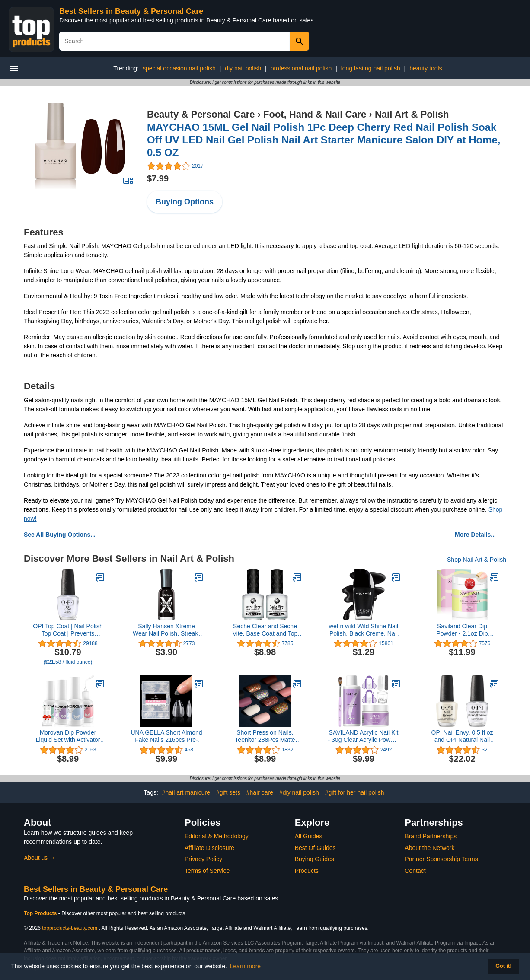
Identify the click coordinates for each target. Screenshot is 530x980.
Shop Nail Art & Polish (477, 560)
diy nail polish (243, 68)
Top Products (41, 913)
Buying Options (185, 202)
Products (307, 871)
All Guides (309, 836)
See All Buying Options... (60, 535)
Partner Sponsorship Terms (441, 859)
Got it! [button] (503, 966)
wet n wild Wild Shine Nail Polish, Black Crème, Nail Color (364, 630)
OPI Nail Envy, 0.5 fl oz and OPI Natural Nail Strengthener (462, 736)
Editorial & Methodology (217, 836)
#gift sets (228, 792)
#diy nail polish (299, 792)
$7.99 (158, 178)
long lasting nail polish (371, 68)
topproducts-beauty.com (70, 928)
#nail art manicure (186, 792)
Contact (415, 871)
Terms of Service (207, 871)
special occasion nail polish (179, 68)
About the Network (429, 848)
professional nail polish (301, 68)
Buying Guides (314, 859)
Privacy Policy (203, 859)
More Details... (475, 535)
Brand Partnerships (431, 836)
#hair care (260, 792)
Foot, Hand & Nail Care (315, 114)
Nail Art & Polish (412, 114)
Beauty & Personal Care (201, 114)
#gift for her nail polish (355, 792)
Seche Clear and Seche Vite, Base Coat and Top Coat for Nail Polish (265, 630)
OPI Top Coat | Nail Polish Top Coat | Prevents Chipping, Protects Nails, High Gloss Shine (68, 630)
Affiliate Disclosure (209, 848)
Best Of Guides (315, 848)
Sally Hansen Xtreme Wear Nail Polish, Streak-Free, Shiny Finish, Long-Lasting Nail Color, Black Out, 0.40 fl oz (166, 630)
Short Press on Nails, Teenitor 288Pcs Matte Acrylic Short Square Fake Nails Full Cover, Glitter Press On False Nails (265, 736)
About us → (40, 858)
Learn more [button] (246, 966)
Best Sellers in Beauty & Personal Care (131, 11)
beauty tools (426, 68)
